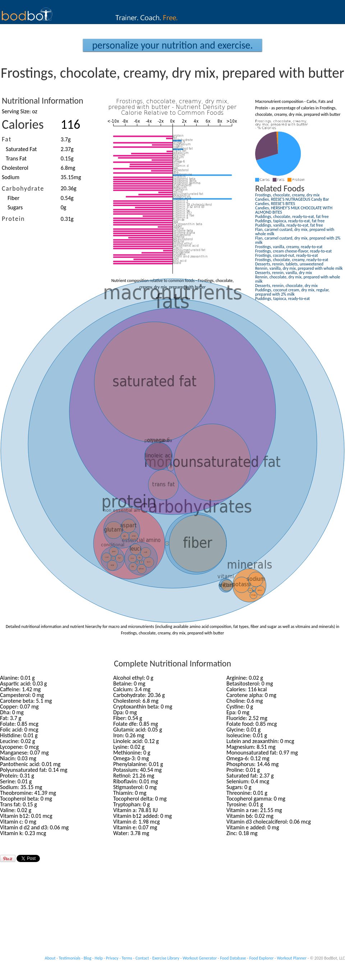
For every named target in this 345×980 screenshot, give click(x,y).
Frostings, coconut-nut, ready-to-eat (287, 255)
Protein (13, 219)
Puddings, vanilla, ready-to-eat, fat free (289, 225)
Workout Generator (200, 958)
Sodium (11, 177)
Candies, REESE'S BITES (275, 204)
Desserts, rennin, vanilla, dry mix (284, 273)
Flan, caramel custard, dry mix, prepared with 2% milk (298, 240)
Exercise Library (166, 958)
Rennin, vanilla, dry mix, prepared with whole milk (299, 268)
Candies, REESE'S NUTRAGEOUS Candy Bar (292, 199)
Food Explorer (262, 958)
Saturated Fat (21, 149)
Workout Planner (292, 958)
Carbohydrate (23, 188)
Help (99, 958)
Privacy (112, 958)
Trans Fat (16, 158)
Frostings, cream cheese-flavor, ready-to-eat (293, 251)
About (50, 958)
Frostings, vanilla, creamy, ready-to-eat (289, 247)
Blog (88, 958)
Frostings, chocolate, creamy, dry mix (287, 195)
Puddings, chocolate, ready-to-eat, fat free (292, 216)
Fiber (13, 198)
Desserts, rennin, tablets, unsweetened (289, 264)
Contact (142, 958)
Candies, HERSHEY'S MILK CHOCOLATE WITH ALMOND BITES (294, 210)
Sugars (15, 207)
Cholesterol (15, 168)
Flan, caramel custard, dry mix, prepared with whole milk (295, 232)
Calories (23, 124)
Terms (127, 958)
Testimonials (70, 958)
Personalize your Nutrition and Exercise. (172, 45)
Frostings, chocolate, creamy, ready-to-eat (292, 260)
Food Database (233, 958)
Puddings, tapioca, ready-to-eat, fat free (290, 221)
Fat (7, 139)
